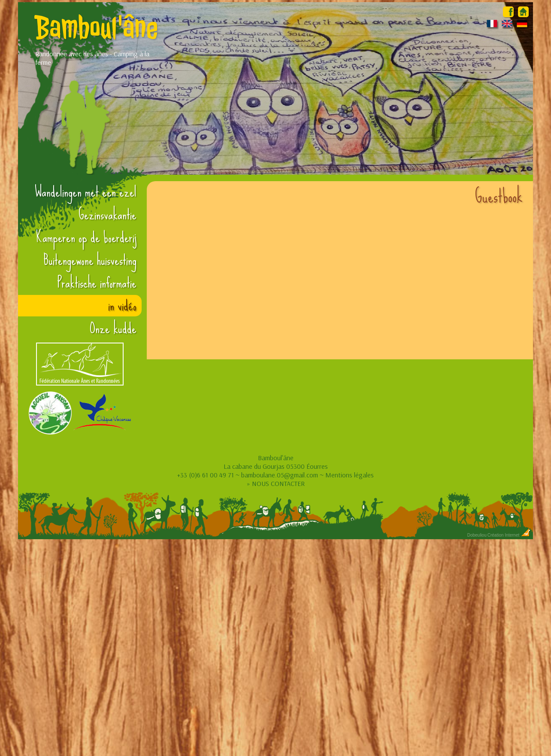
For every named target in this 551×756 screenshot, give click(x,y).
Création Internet (509, 535)
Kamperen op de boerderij (86, 237)
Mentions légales (350, 475)
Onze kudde (113, 328)
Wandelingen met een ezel (86, 192)
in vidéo (122, 306)
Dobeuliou (477, 535)
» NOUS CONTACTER (276, 483)
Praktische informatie (97, 283)
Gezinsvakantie (107, 215)
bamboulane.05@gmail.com (280, 475)
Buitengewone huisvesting (90, 260)
